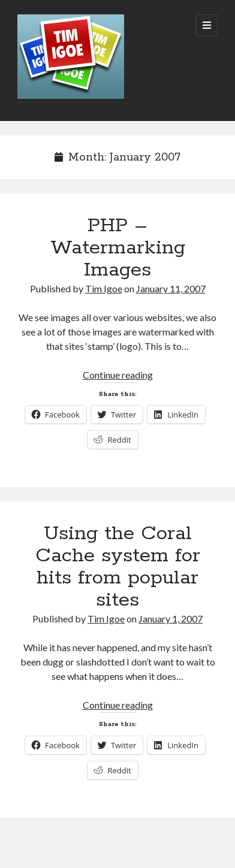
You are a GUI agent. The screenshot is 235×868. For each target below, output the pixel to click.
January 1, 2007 (171, 619)
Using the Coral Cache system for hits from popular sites (118, 567)
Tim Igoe (104, 288)
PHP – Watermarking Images (118, 248)
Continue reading (118, 375)
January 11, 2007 (171, 288)
